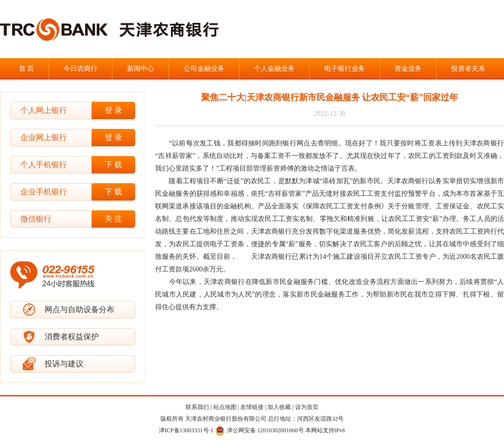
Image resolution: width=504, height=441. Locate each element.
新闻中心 (141, 69)
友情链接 (252, 407)
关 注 (113, 219)
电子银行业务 (345, 69)
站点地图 (225, 407)
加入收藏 (279, 407)
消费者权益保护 (72, 337)
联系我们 (197, 407)
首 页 (27, 69)
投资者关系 (468, 69)
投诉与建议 (64, 364)
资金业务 (408, 69)
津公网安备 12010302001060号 (260, 430)
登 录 (113, 110)
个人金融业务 (274, 69)
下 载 (113, 165)
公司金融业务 (204, 69)
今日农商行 (80, 69)
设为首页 (307, 407)
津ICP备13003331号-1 (186, 430)
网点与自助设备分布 (79, 309)
